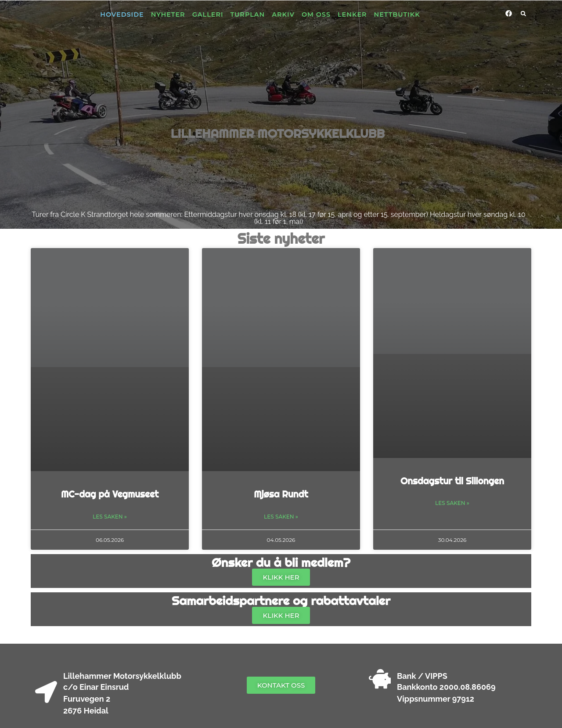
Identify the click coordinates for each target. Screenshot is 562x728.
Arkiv (283, 14)
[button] (523, 14)
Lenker (352, 14)
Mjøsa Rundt (281, 494)
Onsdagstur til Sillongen (452, 481)
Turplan (248, 14)
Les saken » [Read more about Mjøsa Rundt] (281, 517)
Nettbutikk (397, 14)
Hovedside (122, 14)
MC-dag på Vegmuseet (110, 494)
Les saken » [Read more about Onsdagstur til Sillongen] (452, 503)
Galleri (208, 14)
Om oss (316, 14)
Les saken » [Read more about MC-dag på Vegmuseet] (110, 517)
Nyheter (168, 14)
